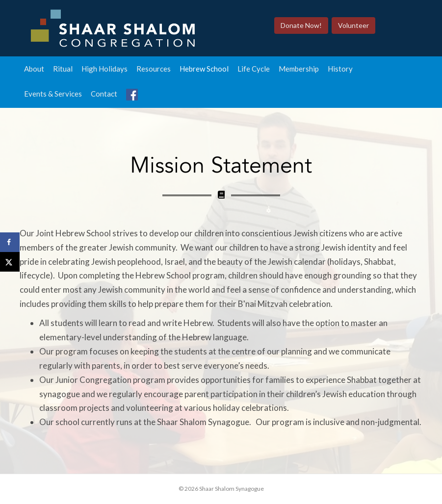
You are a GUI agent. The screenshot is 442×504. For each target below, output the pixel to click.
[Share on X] (10, 262)
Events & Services (53, 94)
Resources (154, 69)
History (340, 69)
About (34, 69)
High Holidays (104, 69)
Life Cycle (254, 69)
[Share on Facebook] (10, 242)
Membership (299, 69)
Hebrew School (204, 69)
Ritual (63, 69)
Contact (104, 94)
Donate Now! (301, 25)
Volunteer (353, 25)
